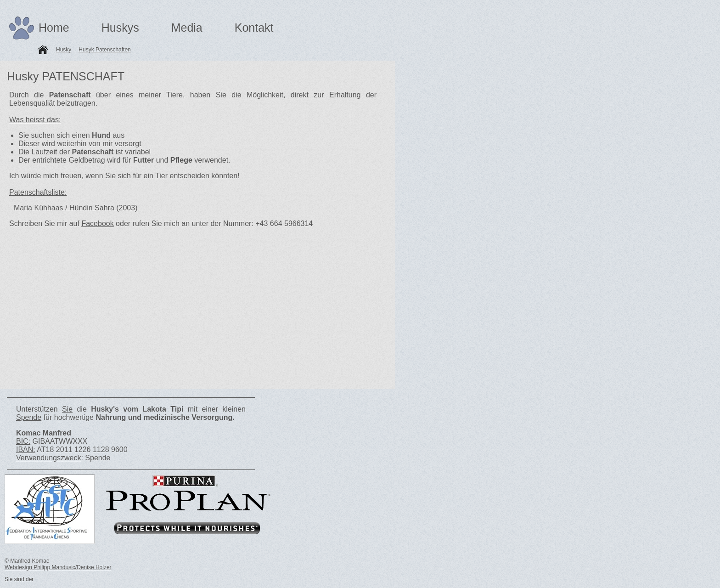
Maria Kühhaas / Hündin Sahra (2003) (76, 208)
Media (187, 28)
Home (54, 28)
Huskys (120, 28)
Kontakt (254, 28)
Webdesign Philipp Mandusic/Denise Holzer (58, 567)
